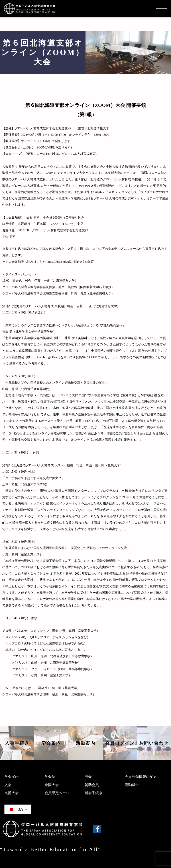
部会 (88, 777)
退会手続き (94, 793)
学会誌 (50, 777)
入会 (8, 785)
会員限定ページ (57, 793)
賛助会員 (92, 785)
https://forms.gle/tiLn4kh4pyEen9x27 (70, 262)
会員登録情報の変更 (141, 777)
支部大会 (12, 793)
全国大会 (52, 785)
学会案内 (12, 777)
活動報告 (132, 785)
